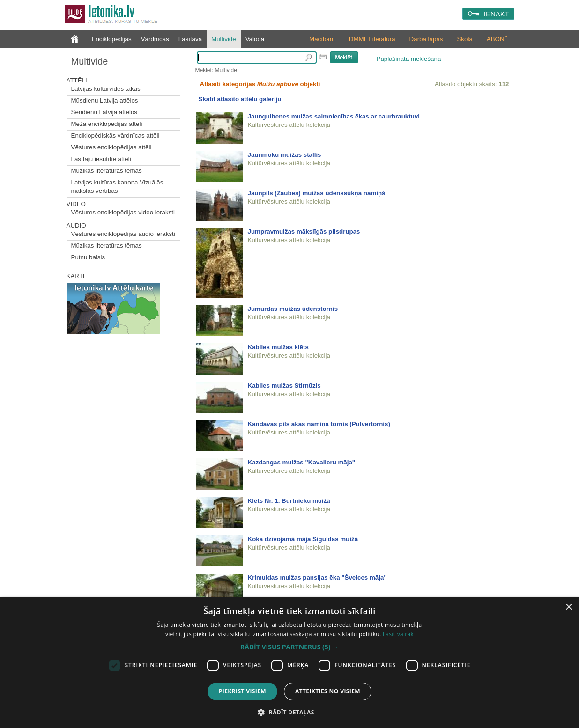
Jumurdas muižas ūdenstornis (293, 309)
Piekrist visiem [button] (242, 691)
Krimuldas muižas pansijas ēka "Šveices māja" (317, 577)
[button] (289, 647)
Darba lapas (426, 39)
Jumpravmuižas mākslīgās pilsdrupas (304, 232)
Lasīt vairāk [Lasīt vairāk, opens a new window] (398, 634)
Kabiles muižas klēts (278, 347)
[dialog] (289, 663)
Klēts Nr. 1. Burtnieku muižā (289, 501)
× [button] (568, 607)
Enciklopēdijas (112, 39)
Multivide (224, 39)
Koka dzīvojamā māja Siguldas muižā (303, 539)
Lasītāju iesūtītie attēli (101, 159)
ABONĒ (498, 39)
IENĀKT (497, 14)
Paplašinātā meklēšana (409, 59)
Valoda (255, 39)
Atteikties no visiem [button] (328, 691)
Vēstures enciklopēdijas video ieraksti (123, 212)
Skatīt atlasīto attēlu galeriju (240, 99)
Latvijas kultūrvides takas (106, 89)
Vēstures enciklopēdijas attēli (111, 147)
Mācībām (322, 39)
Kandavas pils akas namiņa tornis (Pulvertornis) (319, 424)
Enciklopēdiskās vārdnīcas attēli (115, 136)
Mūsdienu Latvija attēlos (105, 100)
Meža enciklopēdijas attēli (107, 124)
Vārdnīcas (155, 39)
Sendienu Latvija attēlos (104, 112)
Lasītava (190, 39)
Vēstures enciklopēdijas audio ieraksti (123, 234)
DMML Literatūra (372, 39)
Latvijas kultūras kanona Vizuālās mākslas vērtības (117, 187)
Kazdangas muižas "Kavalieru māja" (302, 462)
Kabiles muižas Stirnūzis (284, 386)
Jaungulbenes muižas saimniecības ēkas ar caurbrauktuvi (334, 116)
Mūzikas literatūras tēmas (107, 171)
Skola (464, 39)
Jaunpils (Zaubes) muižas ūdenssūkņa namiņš (317, 193)
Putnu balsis (88, 257)
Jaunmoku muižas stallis (285, 155)
